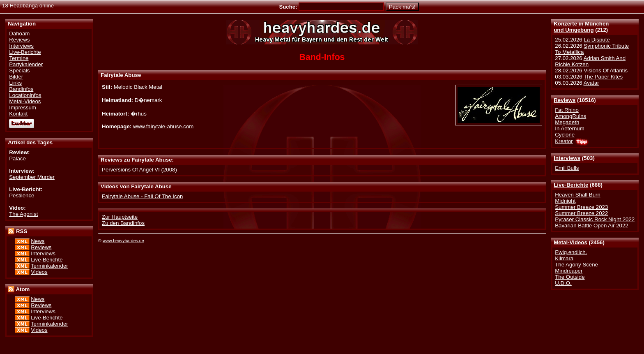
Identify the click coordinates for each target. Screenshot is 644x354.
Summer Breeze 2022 (581, 213)
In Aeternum (570, 128)
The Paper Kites (603, 77)
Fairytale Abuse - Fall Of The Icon (142, 196)
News (38, 241)
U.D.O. (563, 283)
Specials (19, 71)
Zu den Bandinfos (123, 223)
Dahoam (19, 34)
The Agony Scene (576, 265)
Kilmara (564, 258)
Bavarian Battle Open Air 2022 (591, 226)
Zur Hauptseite (120, 217)
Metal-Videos (570, 242)
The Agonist (23, 214)
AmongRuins (570, 116)
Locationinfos (25, 95)
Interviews (567, 158)
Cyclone (565, 135)
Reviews (565, 100)
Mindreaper (569, 271)
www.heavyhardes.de (123, 241)
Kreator (564, 141)
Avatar (591, 83)
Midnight (565, 201)
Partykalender (26, 64)
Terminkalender (49, 266)
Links (15, 83)
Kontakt (18, 114)
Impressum (23, 108)
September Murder (32, 177)
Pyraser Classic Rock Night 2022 (595, 219)
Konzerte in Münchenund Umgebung (581, 27)
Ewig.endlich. (571, 252)
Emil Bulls (567, 168)
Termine (19, 58)
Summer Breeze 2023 (581, 207)
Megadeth (567, 122)
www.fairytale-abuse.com (163, 126)
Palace (17, 158)
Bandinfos (21, 89)
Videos (39, 272)
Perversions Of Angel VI (131, 170)
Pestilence (22, 196)
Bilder (16, 77)
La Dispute (597, 40)
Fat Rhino (567, 110)
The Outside (570, 277)
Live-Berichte (571, 185)
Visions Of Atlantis (606, 71)
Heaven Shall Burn (578, 195)
